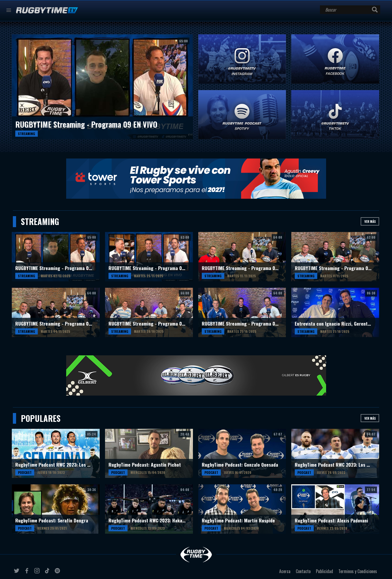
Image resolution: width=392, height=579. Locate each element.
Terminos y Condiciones (358, 571)
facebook (28, 573)
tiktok (48, 573)
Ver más (370, 221)
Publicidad (324, 571)
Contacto (303, 571)
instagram (38, 573)
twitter (17, 573)
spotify (58, 573)
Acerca (285, 571)
